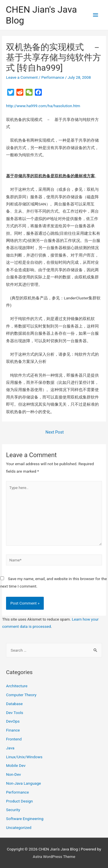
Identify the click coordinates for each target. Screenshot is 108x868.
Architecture (17, 686)
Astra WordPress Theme (54, 857)
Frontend (14, 739)
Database (14, 704)
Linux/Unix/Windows (24, 757)
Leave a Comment (22, 77)
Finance (13, 730)
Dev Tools (15, 713)
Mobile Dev (16, 765)
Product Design (19, 801)
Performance (53, 77)
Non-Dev (14, 774)
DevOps (13, 721)
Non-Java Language (23, 783)
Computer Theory (21, 695)
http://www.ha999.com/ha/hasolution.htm (43, 106)
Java (10, 748)
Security (13, 810)
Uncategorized (19, 827)
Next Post (55, 432)
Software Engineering (25, 819)
